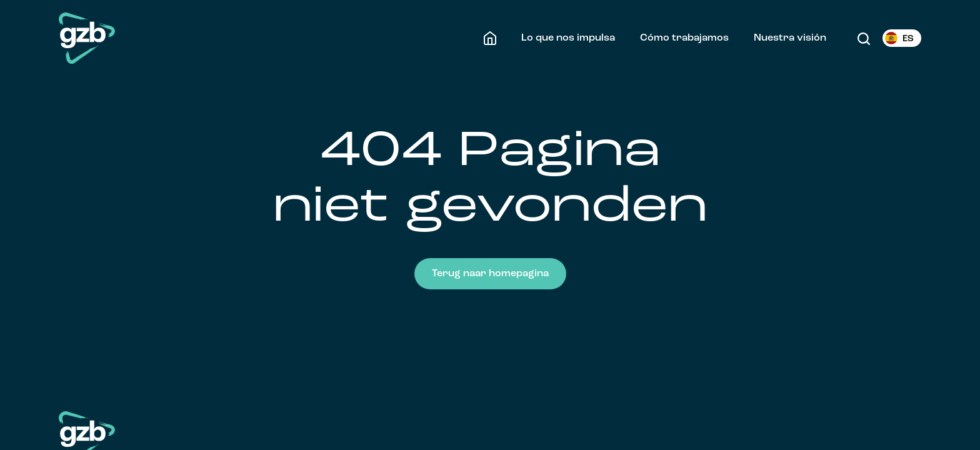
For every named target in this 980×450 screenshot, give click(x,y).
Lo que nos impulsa (568, 38)
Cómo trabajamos (684, 38)
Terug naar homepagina (490, 274)
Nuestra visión (790, 38)
